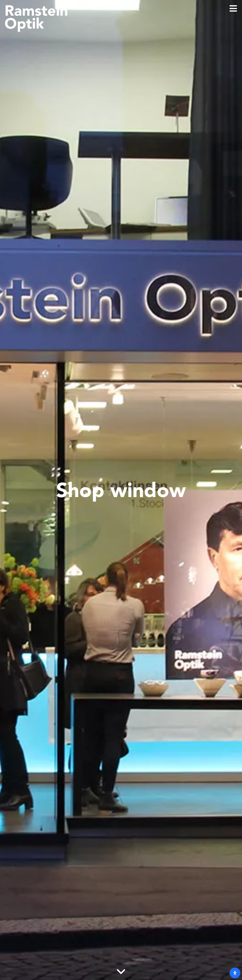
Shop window (121, 490)
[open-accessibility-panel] (235, 973)
